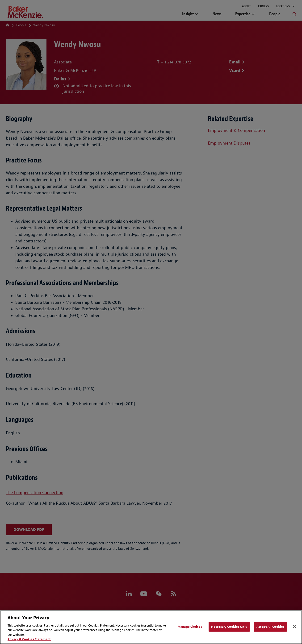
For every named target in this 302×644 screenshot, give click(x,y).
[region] (151, 627)
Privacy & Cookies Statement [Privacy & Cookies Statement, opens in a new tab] (29, 639)
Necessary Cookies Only (229, 627)
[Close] (294, 627)
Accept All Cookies (270, 627)
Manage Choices (190, 627)
